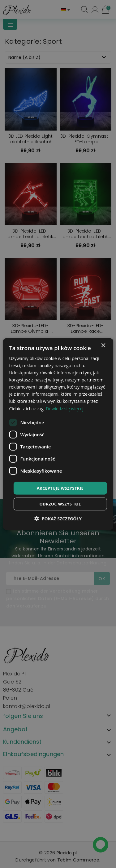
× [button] (103, 345)
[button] (58, 519)
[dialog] (58, 434)
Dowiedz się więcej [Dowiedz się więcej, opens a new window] (65, 408)
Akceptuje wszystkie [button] (60, 488)
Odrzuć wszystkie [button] (60, 504)
